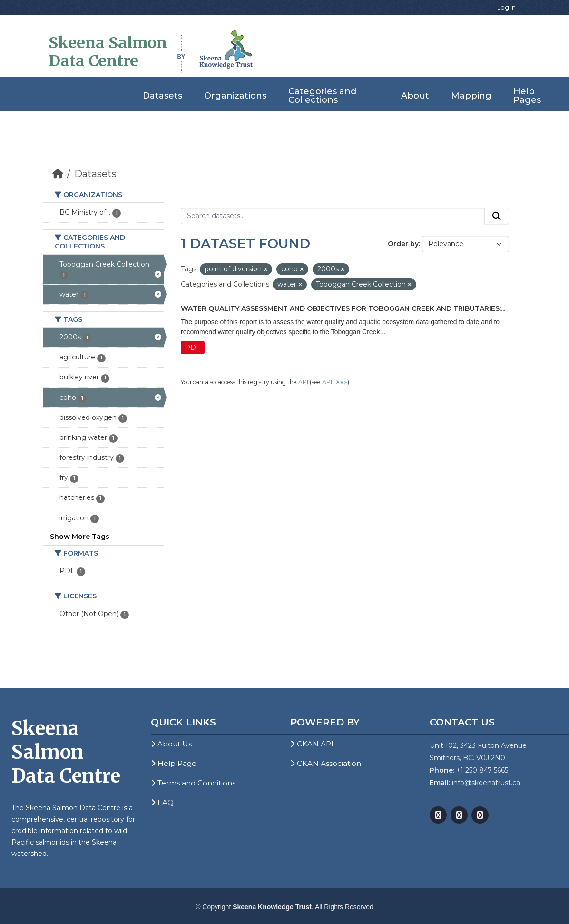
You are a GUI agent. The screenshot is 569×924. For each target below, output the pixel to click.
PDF (193, 348)
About (415, 96)
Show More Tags (80, 537)
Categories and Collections (322, 96)
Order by (403, 244)
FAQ (162, 802)
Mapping (471, 96)
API (303, 382)
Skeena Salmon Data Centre (108, 52)
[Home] (58, 174)
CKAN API (312, 744)
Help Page (174, 763)
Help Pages (527, 96)
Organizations (235, 96)
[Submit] (497, 216)
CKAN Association (326, 763)
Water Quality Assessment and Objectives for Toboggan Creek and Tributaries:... (343, 308)
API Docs (335, 382)
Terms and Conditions (193, 783)
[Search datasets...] (333, 216)
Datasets (162, 96)
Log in (506, 7)
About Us (171, 744)
